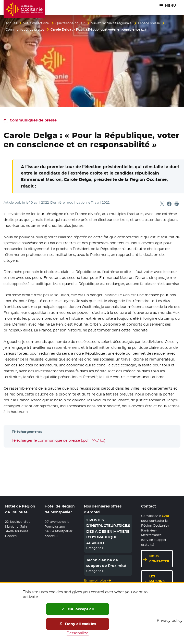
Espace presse (149, 23)
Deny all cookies (78, 624)
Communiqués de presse (25, 30)
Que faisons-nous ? (70, 23)
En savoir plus (95, 581)
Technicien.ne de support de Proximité (106, 564)
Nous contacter (159, 560)
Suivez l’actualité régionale (111, 23)
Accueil (11, 23)
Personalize (78, 633)
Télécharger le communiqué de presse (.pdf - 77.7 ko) (59, 440)
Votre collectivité (36, 23)
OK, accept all (78, 609)
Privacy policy (170, 620)
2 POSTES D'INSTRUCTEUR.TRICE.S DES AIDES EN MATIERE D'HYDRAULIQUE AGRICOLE (108, 532)
